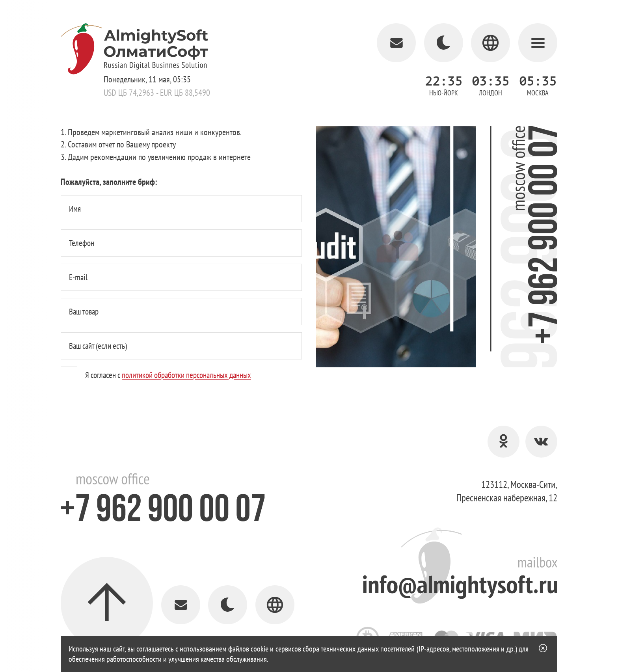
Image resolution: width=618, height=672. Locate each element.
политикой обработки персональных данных (186, 375)
